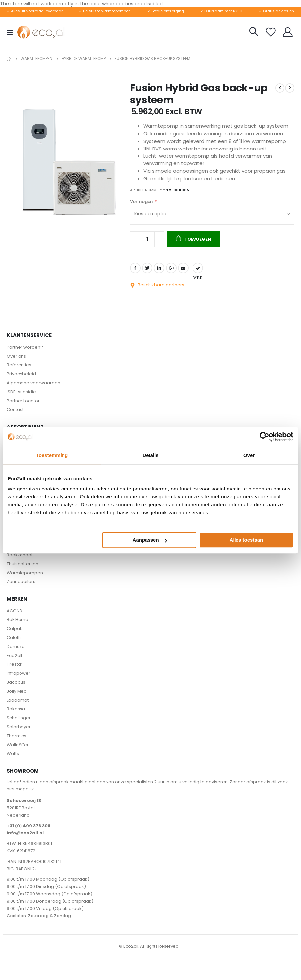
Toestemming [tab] (52, 455)
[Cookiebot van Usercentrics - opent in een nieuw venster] (264, 437)
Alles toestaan (246, 540)
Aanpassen (150, 540)
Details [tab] (150, 455)
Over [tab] (249, 455)
